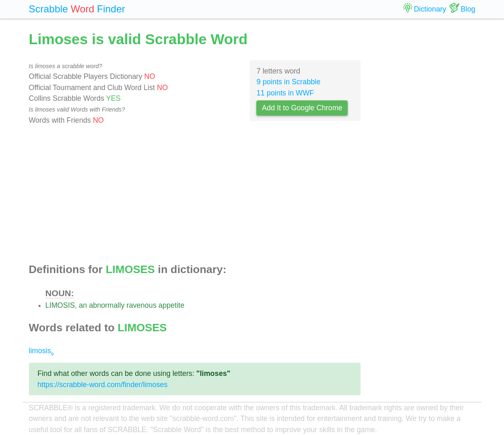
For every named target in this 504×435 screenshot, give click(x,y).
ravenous (141, 305)
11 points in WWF (285, 93)
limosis (41, 351)
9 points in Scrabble (288, 82)
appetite (171, 305)
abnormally (107, 305)
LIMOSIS (60, 305)
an (83, 305)
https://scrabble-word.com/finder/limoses (103, 385)
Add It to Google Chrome (302, 108)
